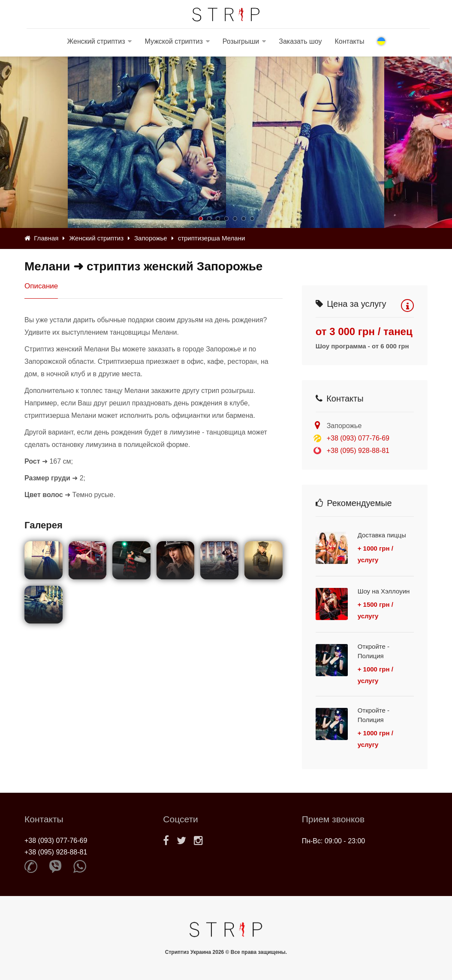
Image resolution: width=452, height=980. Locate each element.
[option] (305, 142)
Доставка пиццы (382, 535)
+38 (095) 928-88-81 (358, 451)
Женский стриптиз (96, 41)
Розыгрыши (241, 41)
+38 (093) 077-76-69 (358, 438)
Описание (41, 286)
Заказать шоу (300, 41)
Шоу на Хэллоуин (384, 591)
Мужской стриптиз (173, 41)
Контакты (349, 41)
